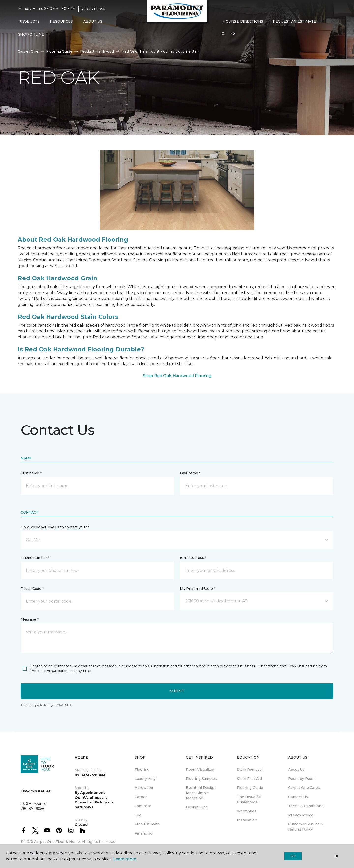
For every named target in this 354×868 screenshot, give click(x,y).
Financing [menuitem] (144, 833)
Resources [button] (61, 21)
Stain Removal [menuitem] (250, 770)
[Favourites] (233, 34)
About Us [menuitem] (296, 770)
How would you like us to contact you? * (55, 527)
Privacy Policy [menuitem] (301, 815)
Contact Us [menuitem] (298, 797)
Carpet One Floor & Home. (57, 842)
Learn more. (125, 859)
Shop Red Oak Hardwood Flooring (177, 376)
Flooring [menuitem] (142, 770)
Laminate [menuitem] (143, 806)
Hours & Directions (243, 21)
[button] (223, 34)
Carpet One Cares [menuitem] (304, 788)
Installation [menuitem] (247, 820)
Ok (293, 856)
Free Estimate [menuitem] (147, 824)
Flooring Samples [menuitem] (201, 779)
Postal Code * (32, 589)
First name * (31, 473)
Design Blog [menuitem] (197, 807)
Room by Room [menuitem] (302, 779)
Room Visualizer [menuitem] (200, 770)
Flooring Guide (59, 51)
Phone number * (35, 558)
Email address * (193, 558)
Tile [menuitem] (138, 815)
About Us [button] (93, 21)
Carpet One (28, 51)
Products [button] (29, 21)
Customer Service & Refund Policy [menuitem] (306, 827)
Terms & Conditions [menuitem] (306, 806)
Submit (177, 691)
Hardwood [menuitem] (144, 788)
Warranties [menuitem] (247, 811)
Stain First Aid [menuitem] (249, 779)
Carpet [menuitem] (141, 797)
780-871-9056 (93, 9)
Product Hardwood (97, 51)
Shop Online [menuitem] (31, 34)
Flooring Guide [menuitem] (250, 788)
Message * (29, 619)
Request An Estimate (295, 21)
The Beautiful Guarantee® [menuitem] (249, 799)
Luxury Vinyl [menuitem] (146, 779)
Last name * (190, 473)
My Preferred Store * (198, 589)
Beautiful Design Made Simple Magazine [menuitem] (201, 793)
